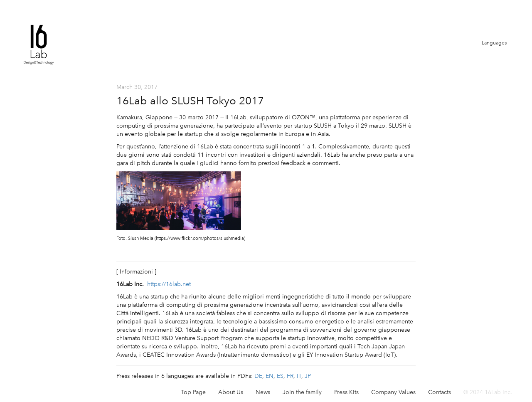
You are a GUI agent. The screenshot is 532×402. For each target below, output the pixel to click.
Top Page (193, 392)
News (263, 392)
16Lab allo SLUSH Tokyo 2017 (190, 101)
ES (280, 376)
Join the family (302, 392)
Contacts (440, 392)
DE (258, 376)
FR (290, 376)
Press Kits (346, 392)
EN (270, 376)
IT (299, 376)
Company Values (393, 392)
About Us (231, 392)
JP (308, 376)
